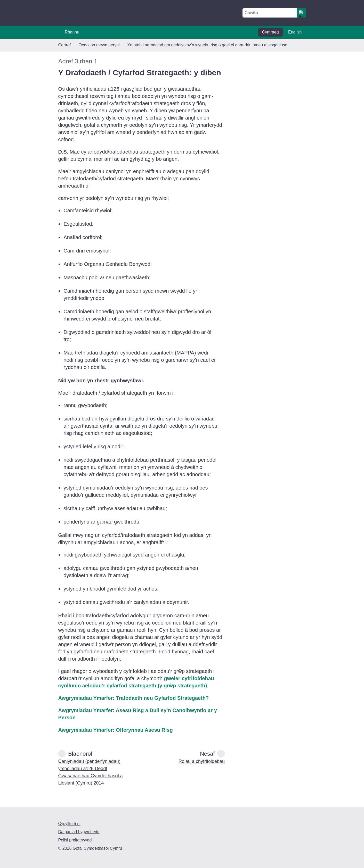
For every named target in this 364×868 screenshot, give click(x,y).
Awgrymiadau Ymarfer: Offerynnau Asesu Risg (116, 730)
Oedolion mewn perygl (99, 45)
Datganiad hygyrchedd (79, 832)
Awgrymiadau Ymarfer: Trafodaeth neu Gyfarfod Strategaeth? (134, 698)
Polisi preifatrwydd (75, 840)
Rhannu (72, 32)
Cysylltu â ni (69, 824)
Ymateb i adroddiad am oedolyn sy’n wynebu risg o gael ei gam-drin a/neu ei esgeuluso (207, 45)
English (295, 32)
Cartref (65, 45)
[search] (301, 13)
